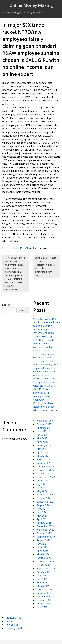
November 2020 (45, 530)
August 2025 (44, 428)
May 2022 (42, 491)
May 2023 (42, 449)
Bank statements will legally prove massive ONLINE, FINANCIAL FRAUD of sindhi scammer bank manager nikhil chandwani (45, 389)
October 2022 (44, 474)
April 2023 (42, 452)
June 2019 (42, 579)
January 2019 (44, 593)
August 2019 (44, 572)
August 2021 (44, 505)
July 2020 (42, 544)
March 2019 (43, 586)
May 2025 (42, 438)
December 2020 (45, 526)
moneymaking (14, 618)
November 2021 (45, 495)
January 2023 (44, 463)
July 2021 (42, 509)
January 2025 (44, 445)
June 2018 (42, 607)
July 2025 (42, 431)
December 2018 (45, 597)
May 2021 (42, 516)
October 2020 (44, 533)
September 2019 (46, 568)
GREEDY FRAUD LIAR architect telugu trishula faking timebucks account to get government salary (46, 326)
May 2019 (42, 582)
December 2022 (45, 466)
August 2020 (44, 540)
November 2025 (45, 421)
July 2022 (42, 484)
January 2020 (44, 558)
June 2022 (42, 488)
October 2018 (44, 600)
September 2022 (46, 477)
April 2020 (42, 551)
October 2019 (44, 565)
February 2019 (45, 590)
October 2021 (44, 498)
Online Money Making (31, 5)
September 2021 (46, 502)
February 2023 (45, 459)
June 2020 (42, 547)
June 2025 (42, 435)
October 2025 (44, 424)
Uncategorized (14, 628)
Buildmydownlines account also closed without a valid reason (45, 407)
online (9, 621)
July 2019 (42, 575)
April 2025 (42, 442)
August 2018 (44, 604)
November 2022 (45, 470)
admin (34, 248)
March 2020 (43, 554)
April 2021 (42, 519)
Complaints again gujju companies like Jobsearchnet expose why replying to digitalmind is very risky (46, 266)
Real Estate (12, 625)
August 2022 (44, 481)
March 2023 (43, 456)
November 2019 (45, 561)
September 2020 (46, 537)
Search (6, 305)
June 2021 (42, 512)
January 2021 (44, 523)
